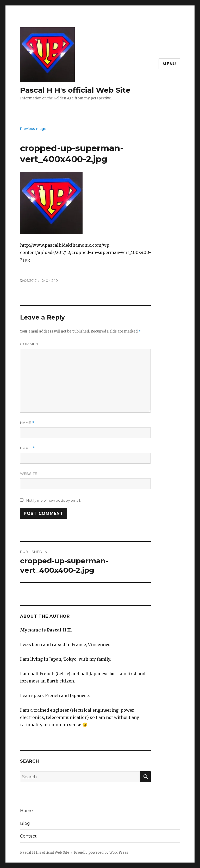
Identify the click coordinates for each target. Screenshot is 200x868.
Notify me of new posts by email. (54, 500)
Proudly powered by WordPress (101, 853)
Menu (169, 64)
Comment (30, 344)
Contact (28, 836)
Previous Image (33, 129)
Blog (25, 823)
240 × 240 (50, 280)
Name (27, 423)
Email (27, 448)
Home (26, 811)
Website (29, 474)
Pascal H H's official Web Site (75, 90)
